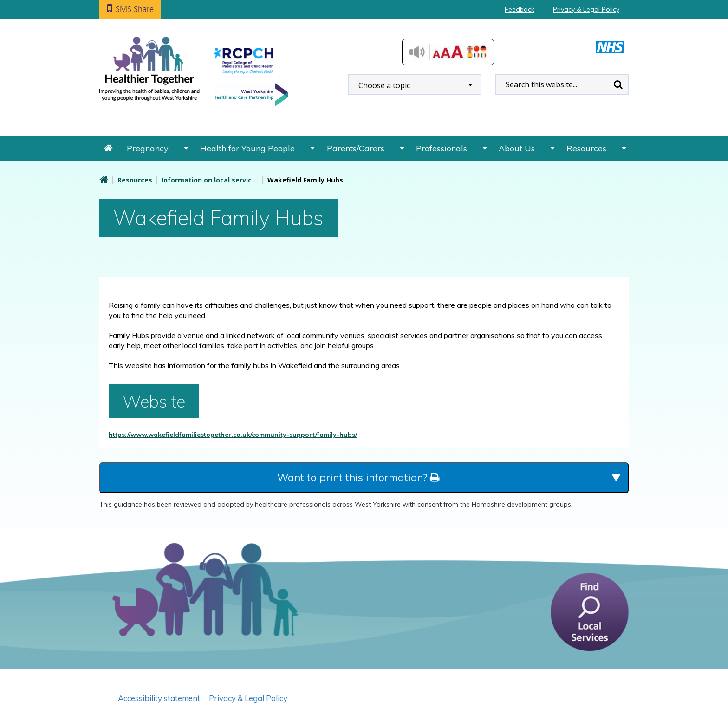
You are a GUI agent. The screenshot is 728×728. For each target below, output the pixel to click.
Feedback (520, 9)
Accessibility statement (159, 698)
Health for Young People (247, 148)
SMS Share (135, 9)
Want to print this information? (358, 477)
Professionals (442, 148)
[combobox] (415, 85)
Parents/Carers (356, 148)
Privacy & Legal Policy (586, 9)
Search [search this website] (618, 84)
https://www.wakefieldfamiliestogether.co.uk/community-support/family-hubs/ (233, 435)
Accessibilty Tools (448, 52)
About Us (517, 148)
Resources (586, 148)
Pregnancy (148, 148)
